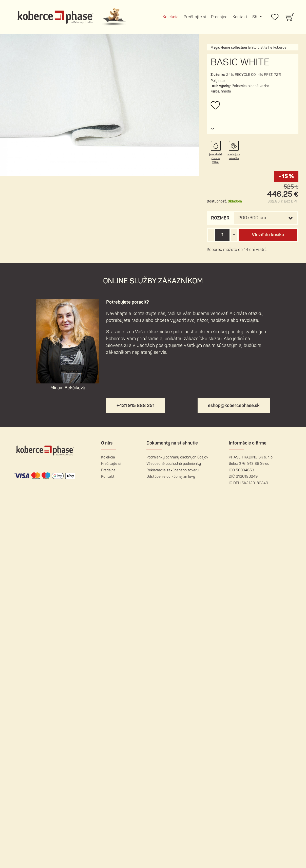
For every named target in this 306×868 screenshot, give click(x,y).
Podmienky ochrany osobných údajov (177, 457)
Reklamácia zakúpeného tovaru (173, 470)
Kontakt (240, 17)
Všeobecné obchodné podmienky (174, 464)
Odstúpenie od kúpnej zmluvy (171, 477)
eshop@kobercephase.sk (234, 406)
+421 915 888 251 (136, 406)
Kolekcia (171, 17)
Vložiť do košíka (268, 235)
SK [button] (255, 17)
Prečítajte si (195, 17)
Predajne (219, 17)
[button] (212, 129)
